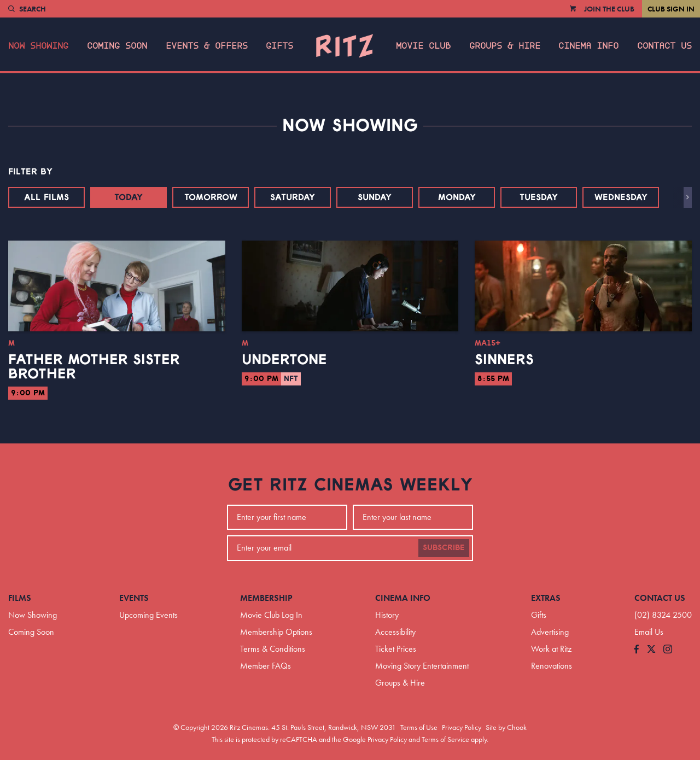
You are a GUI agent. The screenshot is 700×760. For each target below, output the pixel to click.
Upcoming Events (148, 615)
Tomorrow (211, 197)
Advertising (550, 632)
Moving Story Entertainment (422, 666)
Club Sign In (671, 9)
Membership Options (276, 632)
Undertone (284, 360)
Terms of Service (445, 739)
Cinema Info (588, 46)
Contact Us (664, 46)
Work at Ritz (551, 649)
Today (129, 197)
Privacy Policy (462, 727)
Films (20, 598)
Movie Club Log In (271, 615)
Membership (266, 598)
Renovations (552, 666)
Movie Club (423, 46)
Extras (546, 598)
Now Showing (38, 46)
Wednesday (621, 197)
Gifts (279, 46)
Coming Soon (117, 46)
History (387, 615)
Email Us (649, 632)
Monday (457, 197)
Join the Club (609, 9)
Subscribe (444, 548)
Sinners (504, 360)
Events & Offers (207, 46)
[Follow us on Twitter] (651, 650)
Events (134, 598)
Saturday (293, 197)
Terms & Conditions (273, 649)
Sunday (375, 197)
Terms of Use (419, 727)
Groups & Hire (505, 46)
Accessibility (395, 632)
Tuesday (539, 197)
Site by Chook (506, 727)
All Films (46, 197)
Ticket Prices (396, 649)
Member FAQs (266, 666)
